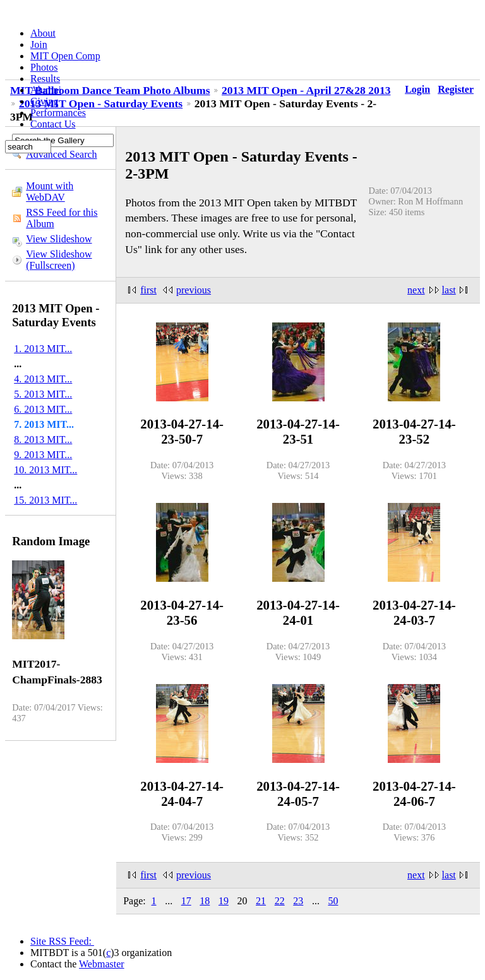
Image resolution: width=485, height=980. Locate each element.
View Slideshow (59, 239)
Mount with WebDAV (50, 192)
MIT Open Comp (65, 56)
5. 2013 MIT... (43, 394)
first (148, 290)
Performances (58, 113)
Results (45, 79)
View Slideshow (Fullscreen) (59, 260)
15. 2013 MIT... (45, 500)
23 (298, 901)
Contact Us (53, 124)
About (43, 33)
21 (261, 901)
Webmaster (102, 964)
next (416, 290)
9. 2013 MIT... (43, 455)
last (449, 290)
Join (39, 44)
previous (194, 290)
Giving (44, 101)
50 (333, 901)
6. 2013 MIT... (43, 409)
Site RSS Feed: (62, 941)
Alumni (46, 90)
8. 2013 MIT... (43, 440)
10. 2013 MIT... (45, 470)
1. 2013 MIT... (43, 349)
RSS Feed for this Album (62, 218)
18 (205, 901)
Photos (44, 67)
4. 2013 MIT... (43, 379)
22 (280, 901)
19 (224, 901)
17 (186, 901)
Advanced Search (61, 154)
